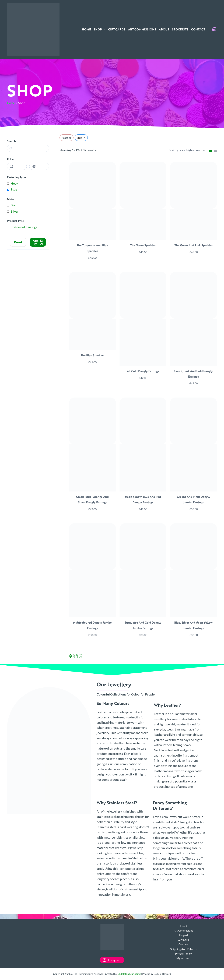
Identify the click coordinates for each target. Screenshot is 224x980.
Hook (14, 183)
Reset (18, 242)
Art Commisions (183, 930)
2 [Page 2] (74, 657)
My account (183, 958)
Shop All (183, 935)
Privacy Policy (183, 953)
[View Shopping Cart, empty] (214, 29)
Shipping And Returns (183, 949)
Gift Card (183, 940)
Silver (15, 211)
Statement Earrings (24, 227)
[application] (104, 29)
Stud (14, 189)
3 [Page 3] (77, 657)
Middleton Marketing (129, 974)
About (183, 926)
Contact (183, 944)
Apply (38, 242)
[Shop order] (187, 150)
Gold (14, 205)
